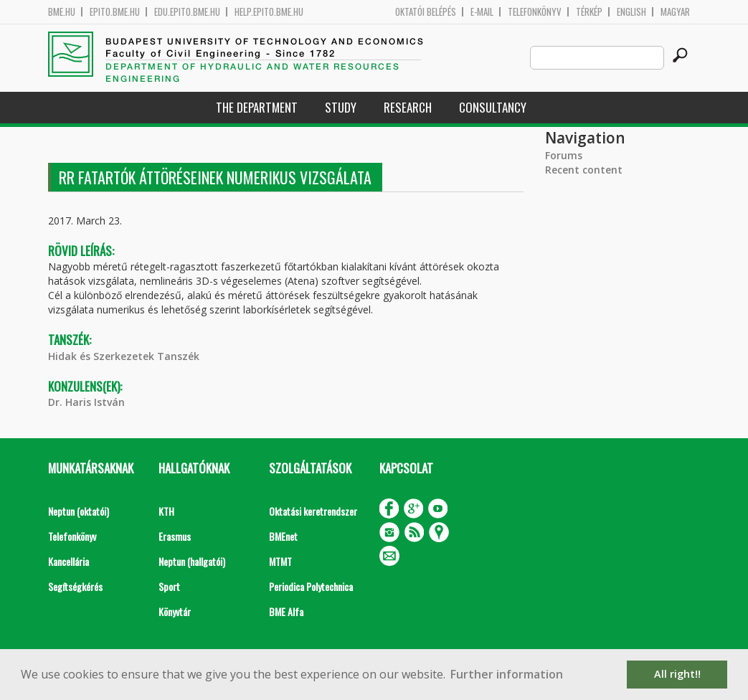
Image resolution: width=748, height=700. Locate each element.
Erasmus (175, 536)
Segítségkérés (75, 586)
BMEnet (283, 536)
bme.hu (62, 12)
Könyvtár (175, 611)
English (631, 12)
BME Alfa (286, 611)
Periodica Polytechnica (311, 586)
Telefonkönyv (535, 12)
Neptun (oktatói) (79, 511)
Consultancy (493, 107)
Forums (564, 155)
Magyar (675, 12)
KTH (166, 511)
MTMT (280, 561)
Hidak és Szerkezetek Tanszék (124, 356)
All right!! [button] (677, 674)
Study (341, 107)
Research (408, 107)
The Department (257, 107)
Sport (169, 586)
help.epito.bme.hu (269, 12)
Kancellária (68, 561)
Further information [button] (507, 674)
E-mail (482, 12)
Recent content (584, 170)
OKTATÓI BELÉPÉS (426, 12)
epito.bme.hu (115, 12)
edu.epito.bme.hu (187, 12)
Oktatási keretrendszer (313, 511)
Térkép (589, 12)
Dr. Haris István (86, 402)
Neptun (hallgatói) (192, 561)
